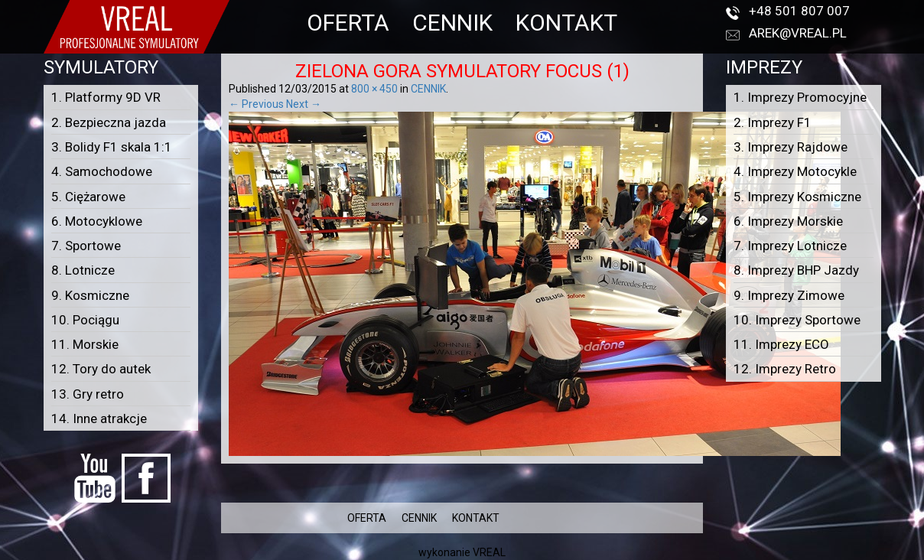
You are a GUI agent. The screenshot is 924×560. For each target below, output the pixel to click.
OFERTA (348, 23)
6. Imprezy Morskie (788, 221)
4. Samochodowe (102, 171)
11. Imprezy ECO (781, 344)
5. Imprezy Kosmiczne (797, 197)
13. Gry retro (88, 394)
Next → (304, 104)
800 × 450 (374, 89)
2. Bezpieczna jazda (109, 122)
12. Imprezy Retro (785, 369)
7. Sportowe (86, 246)
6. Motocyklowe (97, 221)
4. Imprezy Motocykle (795, 171)
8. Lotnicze (83, 270)
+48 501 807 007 (799, 11)
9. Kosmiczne (90, 295)
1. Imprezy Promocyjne (800, 97)
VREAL (489, 552)
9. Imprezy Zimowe (789, 295)
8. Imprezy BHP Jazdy (796, 270)
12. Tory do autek (101, 369)
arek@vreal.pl (798, 33)
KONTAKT (566, 23)
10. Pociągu (85, 320)
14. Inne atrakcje (99, 418)
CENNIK (452, 23)
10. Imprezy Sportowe (797, 320)
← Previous (256, 104)
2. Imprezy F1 (773, 122)
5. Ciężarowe (88, 197)
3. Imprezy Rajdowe (791, 147)
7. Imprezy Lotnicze (790, 246)
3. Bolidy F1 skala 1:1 (112, 147)
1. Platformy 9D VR (106, 97)
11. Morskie (85, 344)
